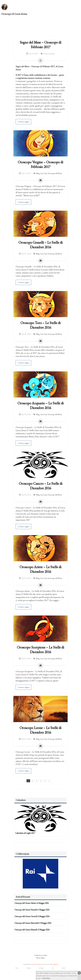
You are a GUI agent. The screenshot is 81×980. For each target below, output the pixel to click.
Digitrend (56, 964)
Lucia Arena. (37, 964)
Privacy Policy (40, 958)
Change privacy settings (40, 955)
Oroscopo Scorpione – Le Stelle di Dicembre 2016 (40, 650)
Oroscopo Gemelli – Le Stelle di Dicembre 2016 (40, 245)
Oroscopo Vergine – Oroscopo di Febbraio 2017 (40, 164)
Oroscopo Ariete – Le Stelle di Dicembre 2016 (40, 569)
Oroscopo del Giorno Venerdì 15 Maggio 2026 (32, 910)
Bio (53, 968)
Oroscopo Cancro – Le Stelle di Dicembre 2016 (41, 486)
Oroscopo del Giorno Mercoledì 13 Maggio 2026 (33, 923)
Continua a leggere (23, 122)
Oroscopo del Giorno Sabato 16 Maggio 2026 (32, 903)
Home (17, 968)
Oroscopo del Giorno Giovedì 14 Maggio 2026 (32, 916)
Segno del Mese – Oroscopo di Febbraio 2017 (40, 45)
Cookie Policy (46, 978)
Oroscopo (29, 968)
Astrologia (41, 968)
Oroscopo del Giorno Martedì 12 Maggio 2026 (32, 930)
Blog (38, 173)
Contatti (64, 968)
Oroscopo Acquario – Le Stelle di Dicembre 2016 (41, 405)
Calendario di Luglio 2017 (25, 833)
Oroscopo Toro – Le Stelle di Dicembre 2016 (40, 325)
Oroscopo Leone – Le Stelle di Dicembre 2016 (40, 730)
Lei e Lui (44, 173)
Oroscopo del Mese (55, 173)
